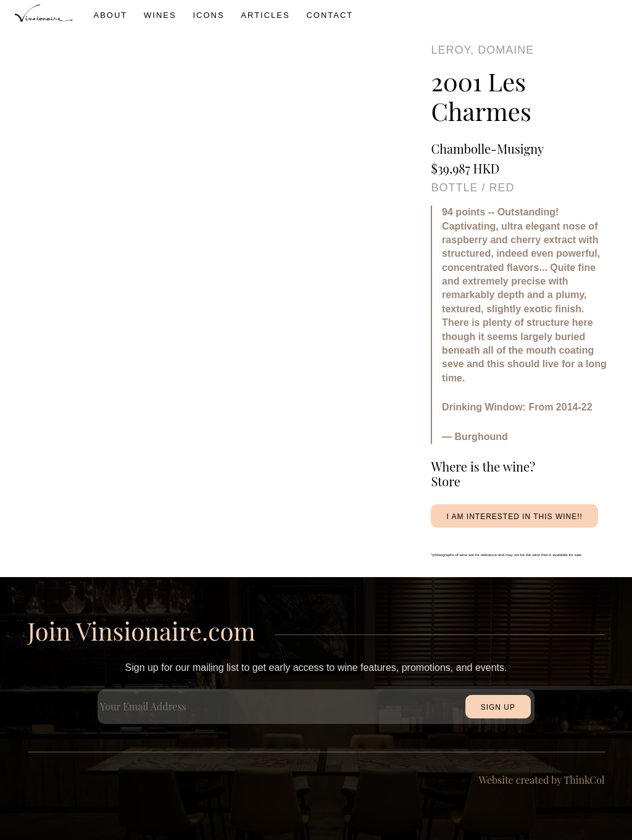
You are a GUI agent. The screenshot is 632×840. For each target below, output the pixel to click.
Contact (330, 15)
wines (160, 15)
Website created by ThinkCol (542, 780)
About (111, 15)
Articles (265, 15)
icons (208, 15)
